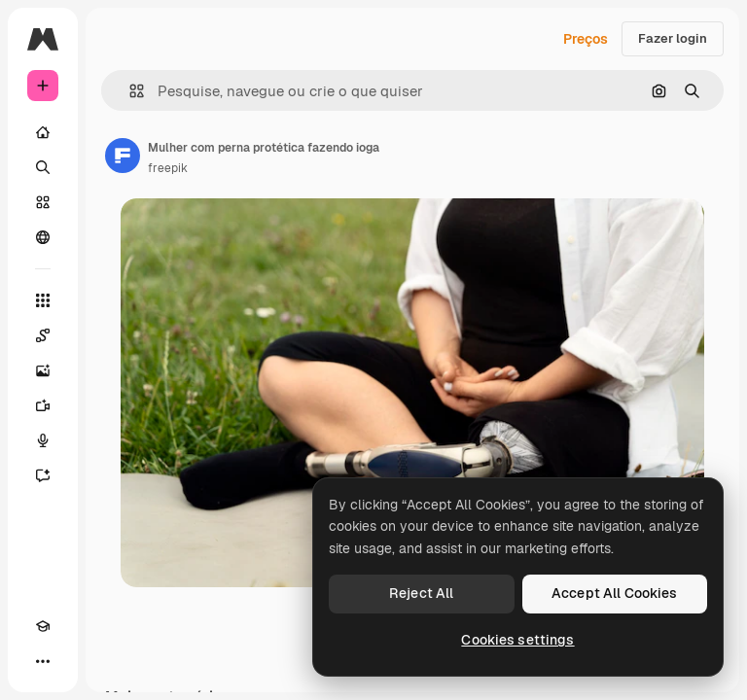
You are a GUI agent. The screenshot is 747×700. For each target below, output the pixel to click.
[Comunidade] (43, 237)
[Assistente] (43, 475)
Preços (586, 39)
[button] (129, 91)
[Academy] (43, 626)
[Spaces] (43, 335)
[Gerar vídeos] (43, 405)
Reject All (421, 593)
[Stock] (43, 202)
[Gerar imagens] (43, 370)
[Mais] (43, 661)
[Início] (43, 132)
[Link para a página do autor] (123, 156)
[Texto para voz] (43, 440)
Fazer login (673, 38)
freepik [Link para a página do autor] (168, 168)
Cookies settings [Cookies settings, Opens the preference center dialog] (517, 640)
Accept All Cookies (615, 593)
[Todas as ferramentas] (43, 300)
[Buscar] (43, 167)
